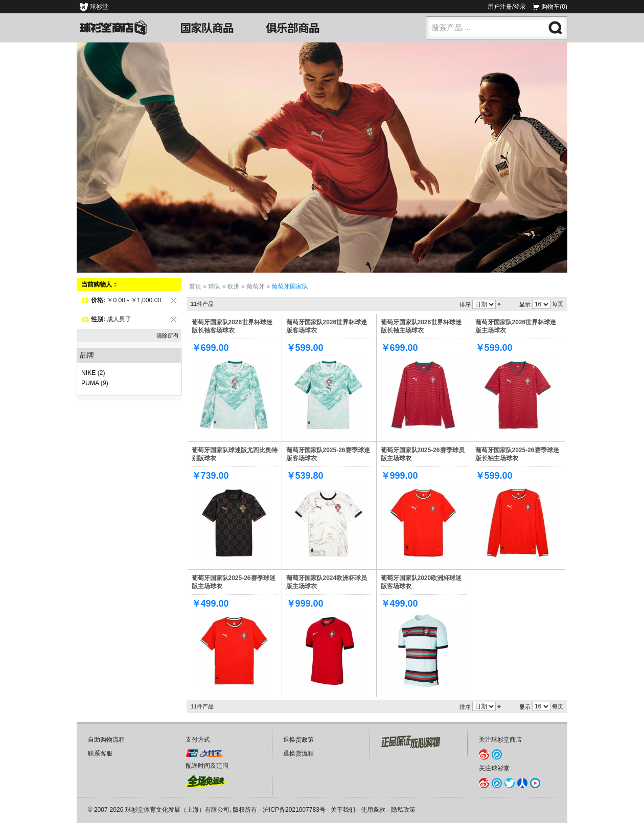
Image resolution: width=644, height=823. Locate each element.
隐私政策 (403, 810)
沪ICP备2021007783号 (294, 810)
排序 (465, 304)
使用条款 (373, 810)
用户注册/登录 (507, 7)
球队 (214, 286)
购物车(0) (554, 7)
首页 (195, 286)
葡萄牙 (256, 286)
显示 (525, 304)
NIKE (88, 373)
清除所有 (168, 336)
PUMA (90, 383)
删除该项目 (174, 301)
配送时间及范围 (207, 766)
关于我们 (343, 810)
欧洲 (234, 286)
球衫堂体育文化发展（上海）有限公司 (177, 810)
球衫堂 (99, 7)
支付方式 (198, 740)
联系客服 (100, 753)
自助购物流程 (106, 740)
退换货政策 (298, 740)
